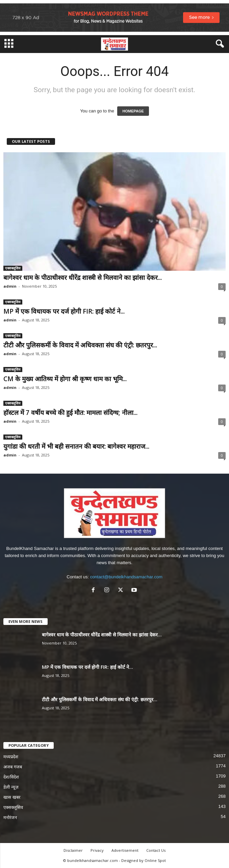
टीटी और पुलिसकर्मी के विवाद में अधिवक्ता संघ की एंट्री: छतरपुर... (80, 345)
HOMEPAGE (133, 111)
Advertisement (125, 850)
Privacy (97, 850)
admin (10, 286)
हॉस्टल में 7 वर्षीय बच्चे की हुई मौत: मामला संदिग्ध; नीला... (70, 413)
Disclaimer (73, 850)
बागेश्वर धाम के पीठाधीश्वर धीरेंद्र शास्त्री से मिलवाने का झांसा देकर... (83, 278)
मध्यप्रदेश (11, 757)
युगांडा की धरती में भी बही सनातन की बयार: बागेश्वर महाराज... (76, 446)
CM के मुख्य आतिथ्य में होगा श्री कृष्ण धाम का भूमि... (65, 379)
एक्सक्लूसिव (13, 268)
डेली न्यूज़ (11, 787)
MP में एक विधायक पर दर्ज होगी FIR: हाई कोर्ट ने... (64, 311)
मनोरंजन (10, 818)
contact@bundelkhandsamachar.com (126, 577)
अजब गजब (13, 767)
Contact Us (156, 850)
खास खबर (12, 797)
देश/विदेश (11, 777)
